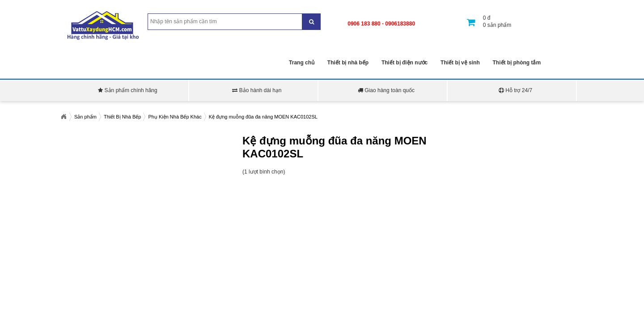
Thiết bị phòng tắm (517, 63)
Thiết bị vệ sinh (460, 63)
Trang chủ (302, 63)
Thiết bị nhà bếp (348, 63)
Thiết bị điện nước (405, 63)
